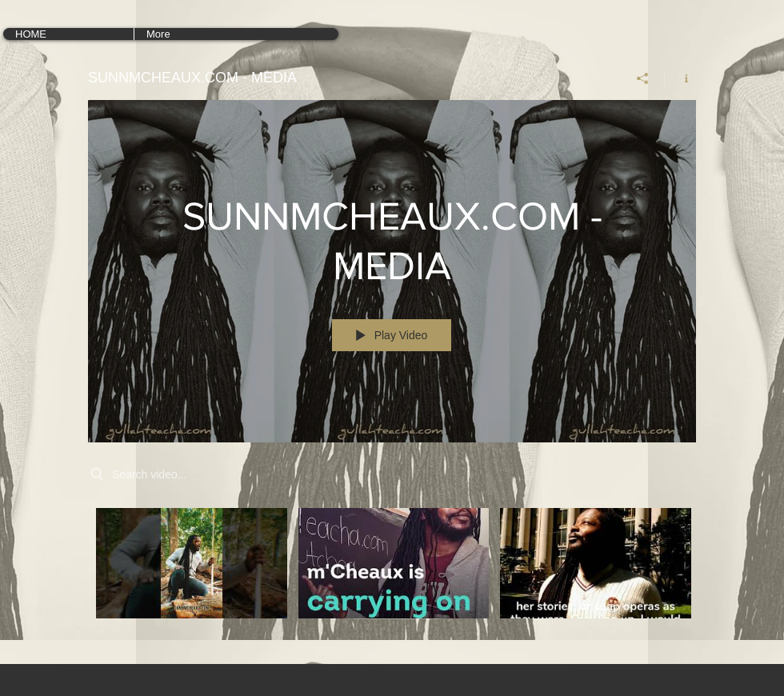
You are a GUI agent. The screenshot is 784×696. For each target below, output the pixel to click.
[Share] (643, 78)
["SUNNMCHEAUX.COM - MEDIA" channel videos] (392, 574)
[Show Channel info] (680, 78)
